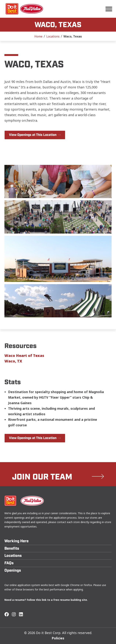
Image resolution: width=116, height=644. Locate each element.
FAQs (9, 563)
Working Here (16, 541)
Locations (53, 36)
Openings (13, 570)
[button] (109, 9)
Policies (58, 638)
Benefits (12, 548)
